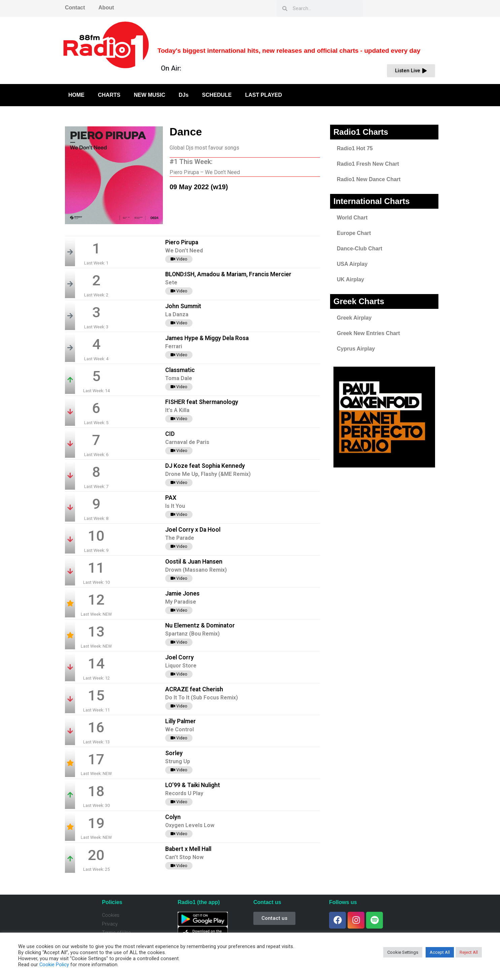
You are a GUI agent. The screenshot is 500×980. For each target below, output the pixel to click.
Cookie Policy (54, 965)
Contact (75, 8)
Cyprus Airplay (356, 349)
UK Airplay (350, 279)
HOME (76, 95)
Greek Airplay (354, 318)
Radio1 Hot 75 (355, 148)
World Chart (352, 218)
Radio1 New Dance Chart (369, 179)
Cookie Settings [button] (403, 952)
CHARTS (109, 95)
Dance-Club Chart (360, 249)
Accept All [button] (440, 952)
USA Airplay (352, 264)
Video (179, 259)
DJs (184, 95)
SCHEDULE (217, 95)
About (106, 8)
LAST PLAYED (263, 95)
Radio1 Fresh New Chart (368, 164)
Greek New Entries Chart (368, 333)
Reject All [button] (469, 952)
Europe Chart (354, 233)
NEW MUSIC (150, 95)
